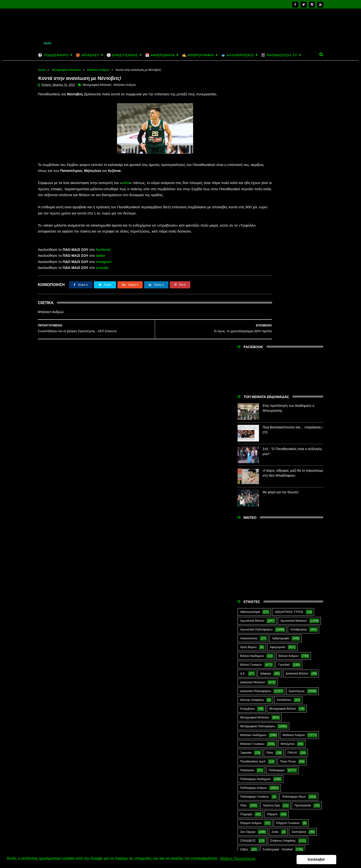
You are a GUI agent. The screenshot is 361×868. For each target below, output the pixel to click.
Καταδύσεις (284, 425)
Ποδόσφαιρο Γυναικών (254, 522)
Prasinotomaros (287, 627)
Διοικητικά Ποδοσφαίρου (256, 416)
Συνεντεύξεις (248, 583)
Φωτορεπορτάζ (286, 592)
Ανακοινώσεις (249, 363)
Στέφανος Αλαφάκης (283, 566)
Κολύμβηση (247, 434)
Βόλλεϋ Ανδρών (289, 381)
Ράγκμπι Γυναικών (288, 548)
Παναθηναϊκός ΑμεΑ (253, 486)
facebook (103, 263)
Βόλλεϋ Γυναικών (251, 390)
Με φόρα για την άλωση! (281, 217)
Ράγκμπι (272, 539)
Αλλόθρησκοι (299, 354)
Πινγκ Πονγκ (288, 486)
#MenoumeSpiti (250, 337)
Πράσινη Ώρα (271, 530)
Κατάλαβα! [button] (334, 859)
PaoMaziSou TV (251, 627)
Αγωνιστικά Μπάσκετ (294, 346)
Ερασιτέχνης (297, 416)
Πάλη (270, 478)
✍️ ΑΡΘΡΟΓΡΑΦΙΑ (198, 55)
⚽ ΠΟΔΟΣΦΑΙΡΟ (53, 55)
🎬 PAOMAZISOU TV (279, 55)
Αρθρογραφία (281, 363)
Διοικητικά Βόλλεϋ (297, 398)
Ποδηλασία (247, 495)
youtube (102, 281)
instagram (104, 275)
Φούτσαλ (304, 583)
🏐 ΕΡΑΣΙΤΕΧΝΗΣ (122, 55)
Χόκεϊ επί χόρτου (251, 601)
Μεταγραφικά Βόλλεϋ (283, 434)
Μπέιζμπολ (288, 469)
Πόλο (244, 530)
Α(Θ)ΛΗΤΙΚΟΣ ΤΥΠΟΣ (289, 337)
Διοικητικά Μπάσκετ (253, 407)
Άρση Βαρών (248, 372)
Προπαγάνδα (303, 530)
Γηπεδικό (284, 390)
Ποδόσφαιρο (277, 495)
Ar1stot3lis (281, 601)
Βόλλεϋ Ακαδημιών (252, 381)
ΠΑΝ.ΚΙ (292, 478)
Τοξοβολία (277, 583)
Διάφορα (266, 398)
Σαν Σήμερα (248, 557)
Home (42, 70)
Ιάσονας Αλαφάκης (252, 425)
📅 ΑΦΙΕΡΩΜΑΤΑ (160, 55)
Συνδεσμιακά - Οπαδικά (278, 574)
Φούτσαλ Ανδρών (251, 592)
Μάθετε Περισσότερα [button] (238, 859)
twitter (101, 269)
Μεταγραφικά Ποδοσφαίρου (258, 451)
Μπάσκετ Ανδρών (98, 70)
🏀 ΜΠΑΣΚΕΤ (87, 55)
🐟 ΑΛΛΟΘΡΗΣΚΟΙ (237, 55)
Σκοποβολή (299, 557)
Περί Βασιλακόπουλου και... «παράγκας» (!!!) (290, 813)
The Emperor (249, 636)
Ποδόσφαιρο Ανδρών (254, 513)
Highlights (246, 618)
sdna (126, 184)
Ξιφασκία (246, 478)
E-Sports (274, 610)
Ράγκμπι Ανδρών (251, 548)
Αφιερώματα (277, 372)
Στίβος (244, 574)
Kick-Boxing (276, 618)
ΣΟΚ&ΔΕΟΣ (248, 566)
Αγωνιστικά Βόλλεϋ (252, 346)
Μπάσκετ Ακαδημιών (253, 460)
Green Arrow (302, 610)
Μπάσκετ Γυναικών (252, 469)
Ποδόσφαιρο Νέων (294, 522)
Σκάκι (275, 557)
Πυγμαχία (246, 539)
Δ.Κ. (243, 398)
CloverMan (247, 610)
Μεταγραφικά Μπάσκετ (66, 70)
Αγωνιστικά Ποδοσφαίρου (256, 354)
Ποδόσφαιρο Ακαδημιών (256, 504)
